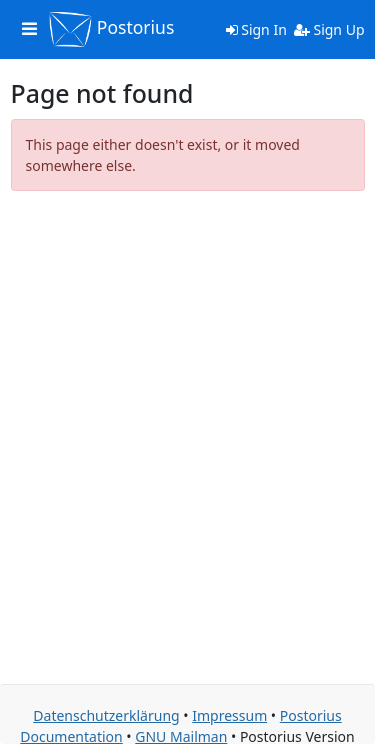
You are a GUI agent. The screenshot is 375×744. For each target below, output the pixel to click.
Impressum (229, 715)
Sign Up (329, 29)
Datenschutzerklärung (106, 715)
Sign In (256, 29)
